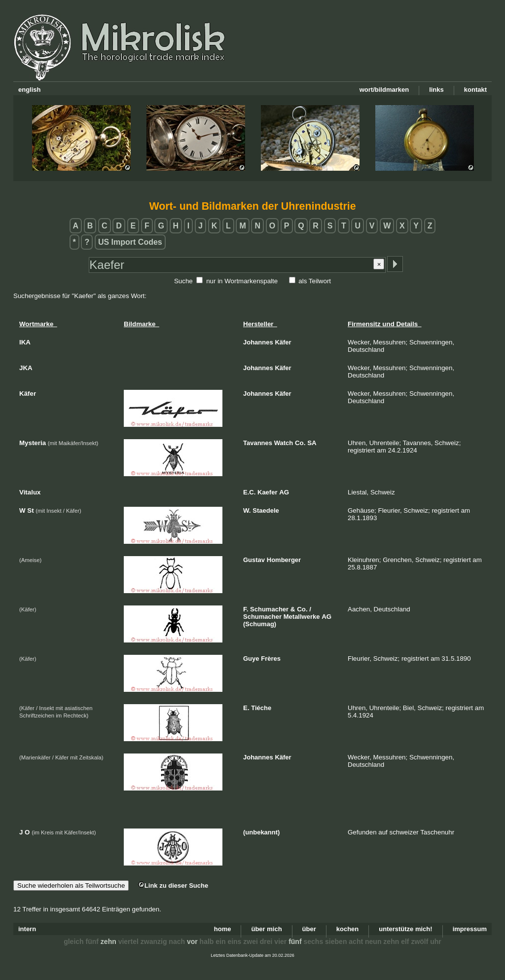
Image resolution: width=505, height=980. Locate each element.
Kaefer (267, 492)
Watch (284, 443)
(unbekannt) (261, 832)
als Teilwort (315, 281)
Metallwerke (302, 617)
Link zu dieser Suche (173, 886)
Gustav (254, 560)
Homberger (284, 560)
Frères (271, 659)
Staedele (266, 510)
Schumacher (269, 609)
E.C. (249, 492)
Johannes (258, 342)
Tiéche (261, 708)
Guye (251, 659)
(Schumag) (260, 624)
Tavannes (258, 443)
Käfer (283, 342)
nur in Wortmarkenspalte (242, 281)
